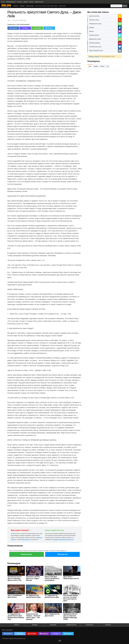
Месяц (102, 66)
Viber (25, 28)
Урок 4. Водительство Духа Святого (52, 615)
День (90, 66)
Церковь (35, 625)
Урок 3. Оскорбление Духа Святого (15, 596)
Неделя (96, 66)
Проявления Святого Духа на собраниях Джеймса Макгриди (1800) (70, 617)
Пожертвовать (27, 554)
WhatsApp (37, 28)
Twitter (20, 634)
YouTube (32, 634)
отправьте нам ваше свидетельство (63, 539)
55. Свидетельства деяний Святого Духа (52, 596)
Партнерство (62, 554)
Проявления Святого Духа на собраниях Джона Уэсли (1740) (15, 579)
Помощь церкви (94, 56)
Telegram (49, 28)
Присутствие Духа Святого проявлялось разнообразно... (52, 579)
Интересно (90, 625)
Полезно (108, 625)
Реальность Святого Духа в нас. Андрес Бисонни (33, 579)
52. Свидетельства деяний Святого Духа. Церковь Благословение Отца (16, 617)
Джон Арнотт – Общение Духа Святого (71, 578)
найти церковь (25, 539)
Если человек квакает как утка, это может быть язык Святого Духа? (71, 598)
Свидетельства (71, 625)
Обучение (53, 625)
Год (107, 66)
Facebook (13, 28)
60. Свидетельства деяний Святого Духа (33, 596)
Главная (17, 625)
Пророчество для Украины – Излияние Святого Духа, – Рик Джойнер (33, 617)
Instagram (44, 634)
